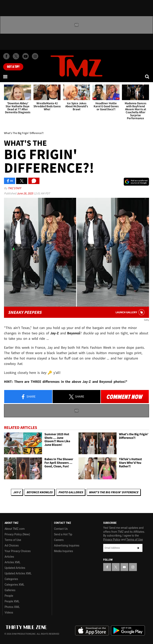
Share (28, 397)
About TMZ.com (15, 529)
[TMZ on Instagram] (35, 56)
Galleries (10, 590)
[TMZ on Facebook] (6, 56)
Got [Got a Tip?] (13, 67)
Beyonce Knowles (39, 492)
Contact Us (61, 529)
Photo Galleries (71, 492)
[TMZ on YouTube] (124, 567)
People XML (12, 601)
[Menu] (6, 77)
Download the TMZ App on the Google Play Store (128, 631)
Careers (59, 540)
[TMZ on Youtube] (25, 56)
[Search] (147, 77)
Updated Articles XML (18, 573)
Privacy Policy (112, 540)
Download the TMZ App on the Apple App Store (92, 631)
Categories (11, 579)
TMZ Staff (14, 188)
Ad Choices (12, 546)
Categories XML (14, 585)
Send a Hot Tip (63, 534)
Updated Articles (15, 568)
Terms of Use (13, 540)
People (9, 596)
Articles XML (13, 562)
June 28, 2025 (25, 193)
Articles (9, 557)
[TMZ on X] (16, 56)
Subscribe (138, 548)
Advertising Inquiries (67, 546)
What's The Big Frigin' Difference (114, 492)
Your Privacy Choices (18, 551)
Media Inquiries (63, 551)
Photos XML (12, 607)
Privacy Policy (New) (17, 534)
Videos (9, 612)
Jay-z (17, 492)
